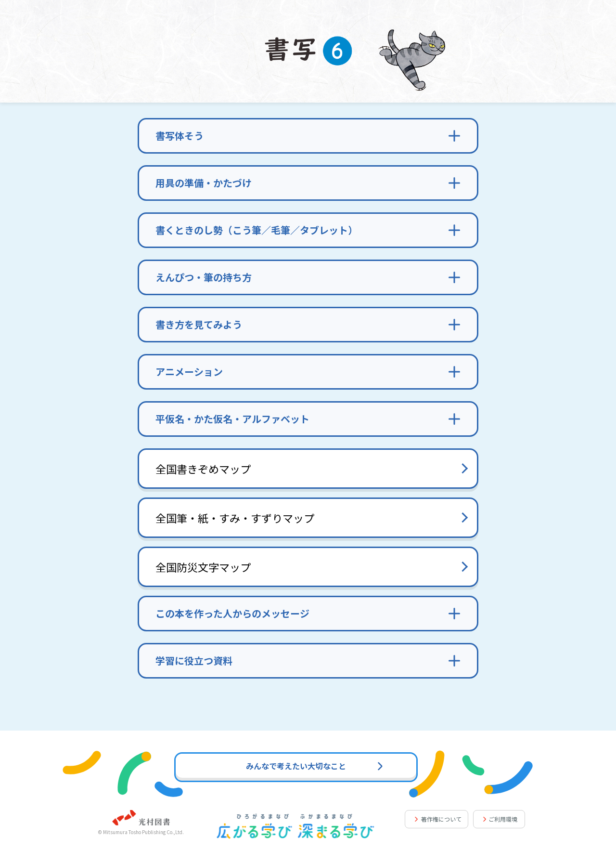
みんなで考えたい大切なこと (314, 766)
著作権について (441, 819)
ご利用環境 (503, 819)
